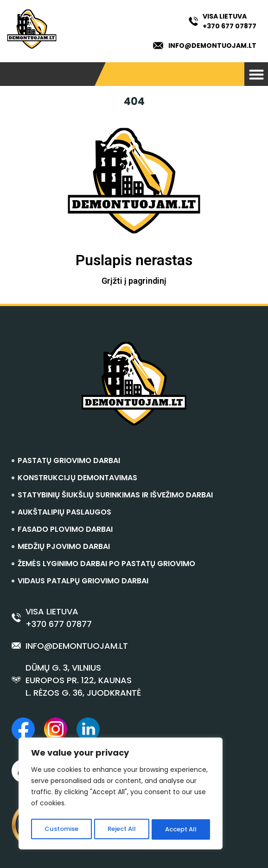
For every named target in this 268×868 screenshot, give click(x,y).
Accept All (181, 829)
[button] (256, 74)
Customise (61, 829)
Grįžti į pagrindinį (134, 281)
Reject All (121, 829)
